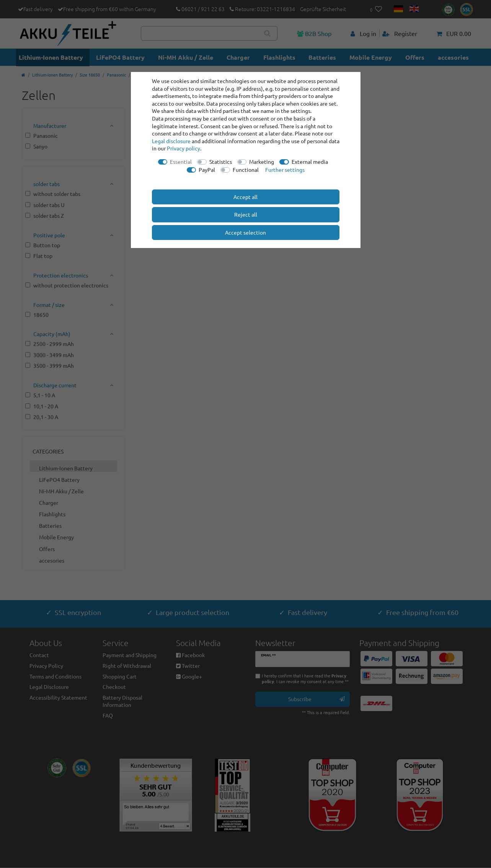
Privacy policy (184, 148)
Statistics (221, 162)
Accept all (245, 197)
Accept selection (245, 232)
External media (310, 162)
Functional (246, 170)
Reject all (246, 214)
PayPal (207, 170)
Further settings (285, 170)
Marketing (262, 162)
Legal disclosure (171, 141)
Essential (181, 162)
